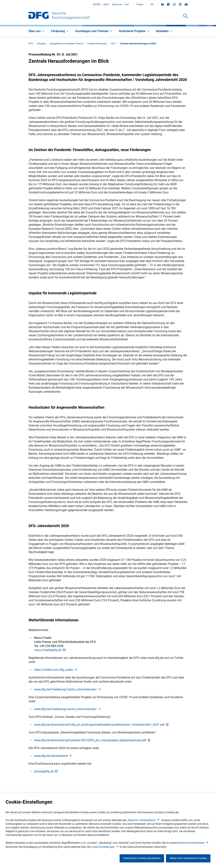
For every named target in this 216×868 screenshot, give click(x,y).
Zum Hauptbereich (0, 5)
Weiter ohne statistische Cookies (188, 858)
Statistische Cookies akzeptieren (142, 858)
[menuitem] (37, 31)
